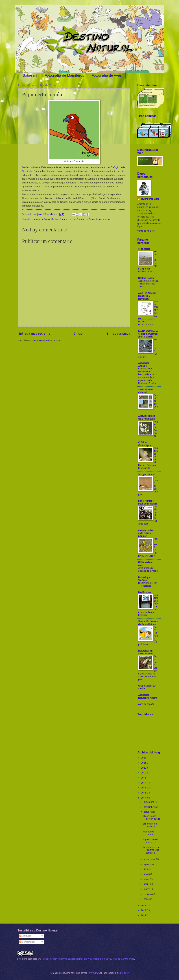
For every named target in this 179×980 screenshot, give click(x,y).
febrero (148, 894)
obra (25, 959)
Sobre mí (30, 75)
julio (146, 869)
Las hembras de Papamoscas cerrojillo (151, 850)
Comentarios (27, 942)
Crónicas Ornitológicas (145, 444)
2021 (144, 763)
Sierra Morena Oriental (146, 391)
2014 (144, 798)
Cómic (47, 219)
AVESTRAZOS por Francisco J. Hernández (147, 296)
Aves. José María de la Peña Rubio (147, 417)
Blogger (124, 973)
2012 (144, 910)
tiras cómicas (103, 219)
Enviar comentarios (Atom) (46, 340)
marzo (147, 889)
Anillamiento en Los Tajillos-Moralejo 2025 (148, 284)
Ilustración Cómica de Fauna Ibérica (148, 623)
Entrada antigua (118, 333)
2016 (144, 788)
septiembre (150, 859)
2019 (144, 773)
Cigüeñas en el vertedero (151, 841)
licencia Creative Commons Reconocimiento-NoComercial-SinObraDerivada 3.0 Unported (88, 959)
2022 (144, 758)
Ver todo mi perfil (146, 231)
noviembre (149, 807)
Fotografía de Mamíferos (64, 75)
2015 (144, 793)
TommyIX (92, 973)
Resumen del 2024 (156, 402)
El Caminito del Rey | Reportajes (148, 584)
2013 (144, 905)
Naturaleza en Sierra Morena (146, 652)
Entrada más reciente (34, 333)
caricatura (38, 219)
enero (147, 899)
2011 (144, 915)
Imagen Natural (146, 474)
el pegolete (144, 249)
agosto (148, 864)
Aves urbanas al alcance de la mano (148, 569)
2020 (144, 768)
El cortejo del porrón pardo (152, 817)
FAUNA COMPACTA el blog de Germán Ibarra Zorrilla (148, 334)
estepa (72, 219)
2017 (144, 783)
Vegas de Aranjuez (156, 429)
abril (146, 884)
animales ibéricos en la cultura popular (147, 533)
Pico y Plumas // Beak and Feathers (148, 502)
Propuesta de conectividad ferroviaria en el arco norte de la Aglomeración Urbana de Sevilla (147, 376)
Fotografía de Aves (107, 75)
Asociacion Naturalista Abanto (148, 696)
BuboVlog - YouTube (144, 579)
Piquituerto (82, 219)
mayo (147, 879)
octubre (148, 812)
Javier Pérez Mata (150, 199)
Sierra (92, 219)
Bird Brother (145, 592)
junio (146, 874)
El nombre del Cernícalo (150, 825)
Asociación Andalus (144, 364)
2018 (144, 778)
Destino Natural (59, 219)
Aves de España (146, 704)
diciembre (149, 802)
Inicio (78, 333)
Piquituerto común (149, 833)
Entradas (25, 936)
